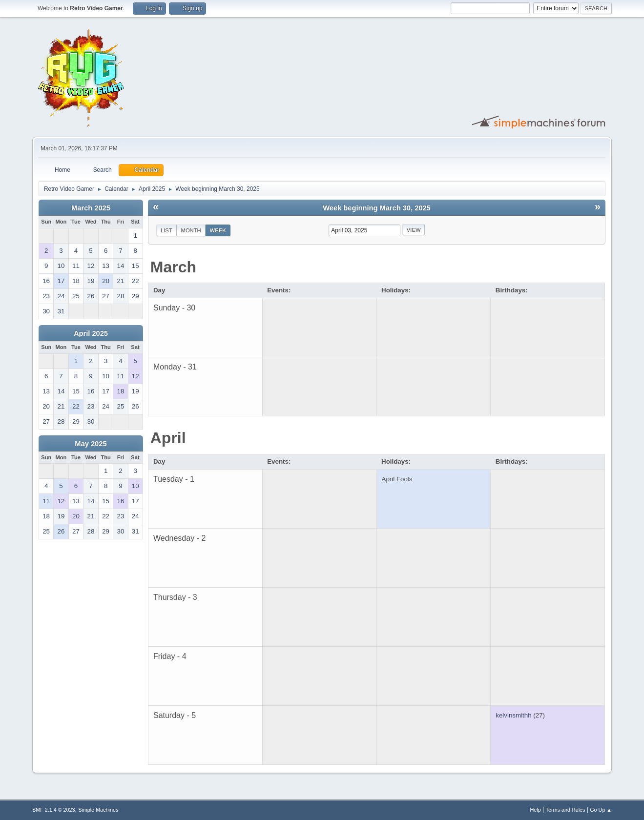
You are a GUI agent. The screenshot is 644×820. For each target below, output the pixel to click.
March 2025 (91, 208)
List (166, 230)
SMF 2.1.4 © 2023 (54, 810)
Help (536, 810)
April (168, 438)
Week (218, 230)
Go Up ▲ (601, 810)
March (173, 267)
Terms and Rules (566, 810)
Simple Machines (98, 810)
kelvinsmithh (513, 715)
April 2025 (91, 333)
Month (191, 230)
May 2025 (91, 444)
